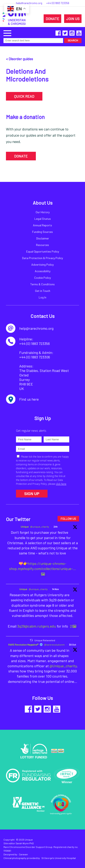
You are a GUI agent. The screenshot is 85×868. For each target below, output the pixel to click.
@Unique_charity (63, 666)
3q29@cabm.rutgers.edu (37, 626)
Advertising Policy (42, 265)
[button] (7, 33)
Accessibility (43, 271)
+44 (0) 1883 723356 (58, 3)
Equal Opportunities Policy (43, 251)
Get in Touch (43, 291)
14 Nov (55, 589)
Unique (25, 527)
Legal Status (43, 219)
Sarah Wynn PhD (25, 843)
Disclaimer (43, 238)
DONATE (52, 19)
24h (56, 527)
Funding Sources (42, 232)
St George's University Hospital (59, 858)
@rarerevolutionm (54, 645)
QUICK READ (24, 96)
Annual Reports (42, 225)
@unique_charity (40, 527)
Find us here (29, 399)
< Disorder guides (19, 59)
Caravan (23, 854)
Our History (43, 212)
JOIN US (73, 19)
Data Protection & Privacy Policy (42, 258)
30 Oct (73, 645)
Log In (42, 297)
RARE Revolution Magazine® (23, 645)
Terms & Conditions (42, 284)
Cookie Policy (42, 278)
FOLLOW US (68, 519)
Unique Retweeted (45, 640)
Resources (42, 245)
